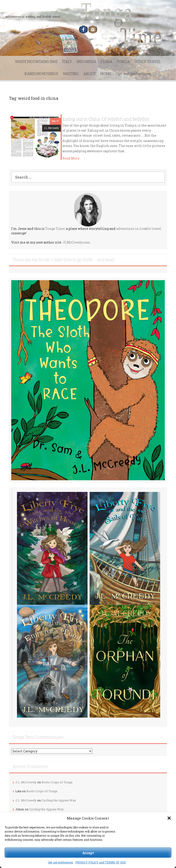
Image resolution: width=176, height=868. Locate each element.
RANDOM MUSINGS (41, 74)
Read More (71, 158)
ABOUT (90, 74)
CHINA (107, 62)
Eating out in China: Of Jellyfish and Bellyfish (106, 119)
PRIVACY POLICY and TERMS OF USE (101, 862)
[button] (169, 818)
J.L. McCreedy (51, 128)
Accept (88, 853)
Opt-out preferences (60, 862)
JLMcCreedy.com (76, 242)
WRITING (71, 74)
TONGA (123, 62)
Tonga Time (55, 229)
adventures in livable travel (139, 229)
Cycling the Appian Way (59, 800)
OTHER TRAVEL (147, 62)
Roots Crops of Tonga (57, 782)
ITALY (67, 62)
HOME (106, 74)
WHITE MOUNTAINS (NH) (36, 62)
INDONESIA (86, 62)
